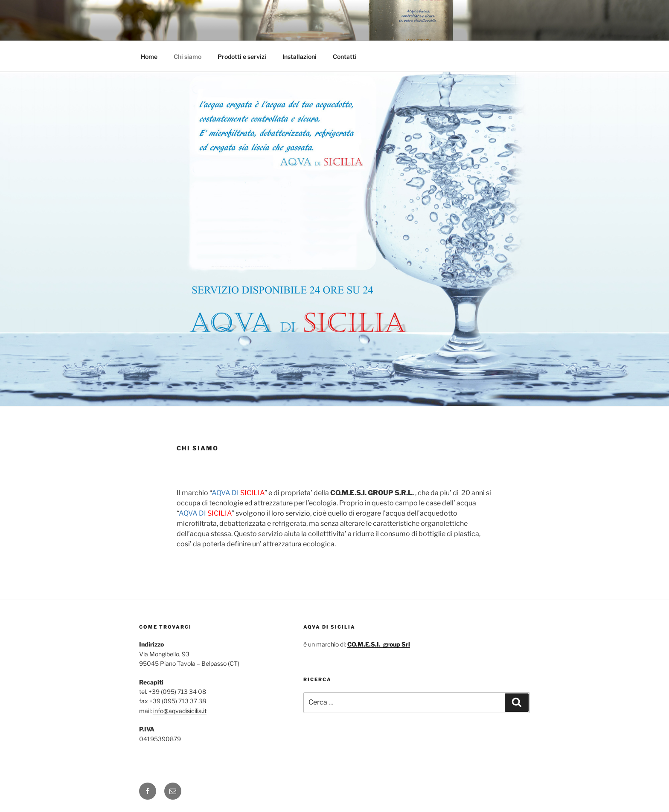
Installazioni (300, 57)
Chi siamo (188, 57)
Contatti (345, 57)
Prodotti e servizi (242, 57)
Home (149, 57)
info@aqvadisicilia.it (180, 711)
